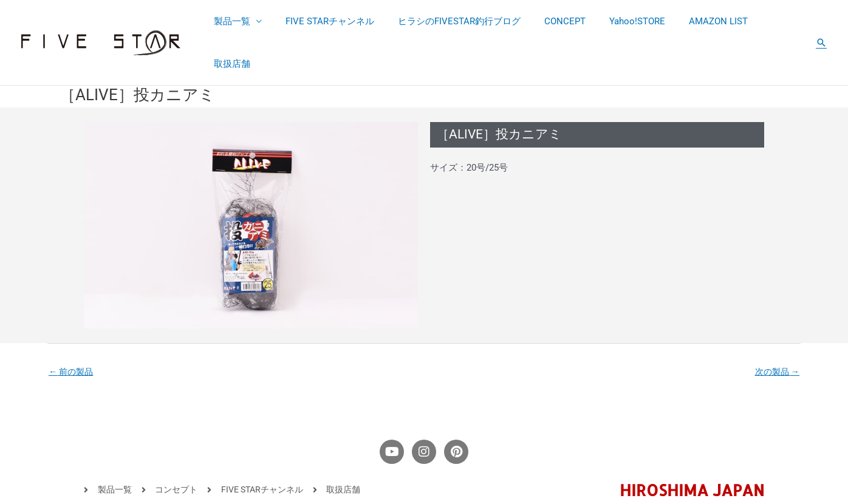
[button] (821, 22)
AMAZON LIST (710, 22)
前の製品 (73, 330)
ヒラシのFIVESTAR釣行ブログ (468, 22)
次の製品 (775, 330)
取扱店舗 (776, 22)
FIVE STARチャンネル (344, 22)
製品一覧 (251, 22)
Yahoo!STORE (635, 22)
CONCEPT (568, 22)
